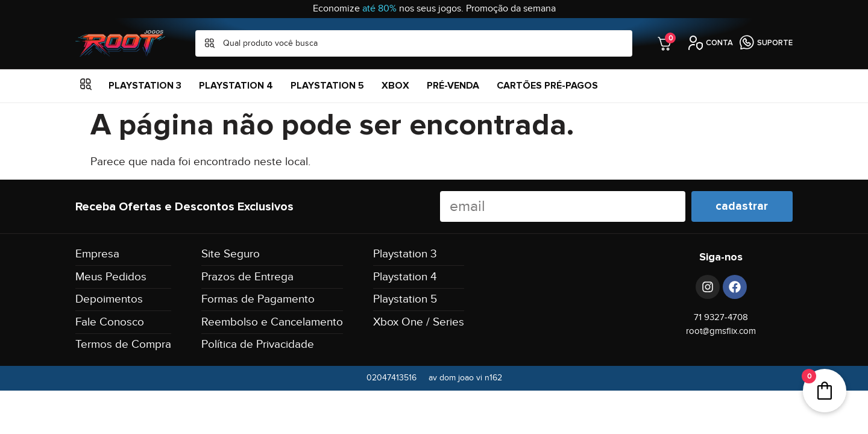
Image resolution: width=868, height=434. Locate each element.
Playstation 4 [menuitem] (236, 86)
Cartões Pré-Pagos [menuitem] (547, 86)
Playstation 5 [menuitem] (327, 86)
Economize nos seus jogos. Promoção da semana (434, 9)
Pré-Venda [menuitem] (453, 86)
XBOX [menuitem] (395, 86)
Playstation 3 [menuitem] (145, 86)
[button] (86, 86)
